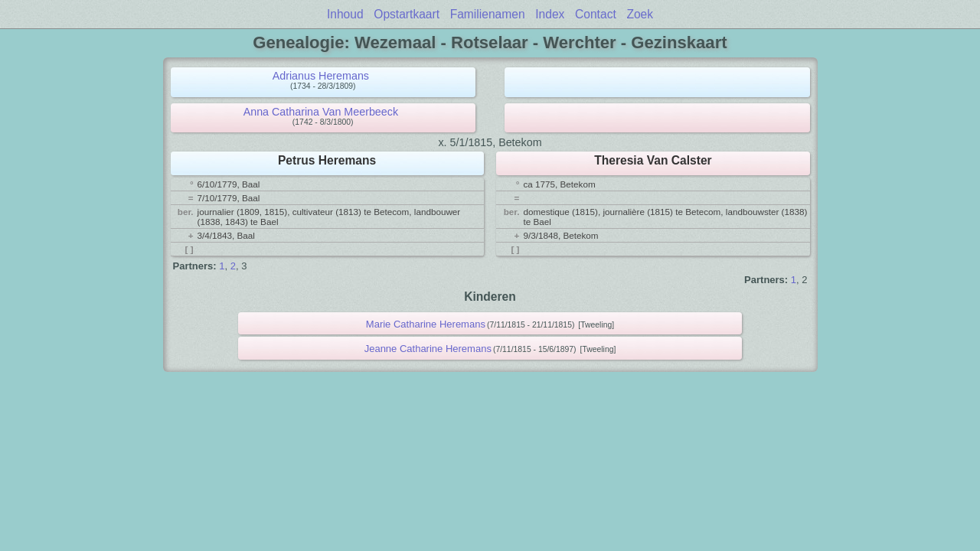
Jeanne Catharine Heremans (428, 349)
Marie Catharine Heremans (426, 324)
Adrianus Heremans (321, 76)
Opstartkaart (407, 14)
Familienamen (488, 14)
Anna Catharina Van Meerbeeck (321, 112)
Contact (596, 14)
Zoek (640, 14)
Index (550, 14)
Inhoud (345, 14)
